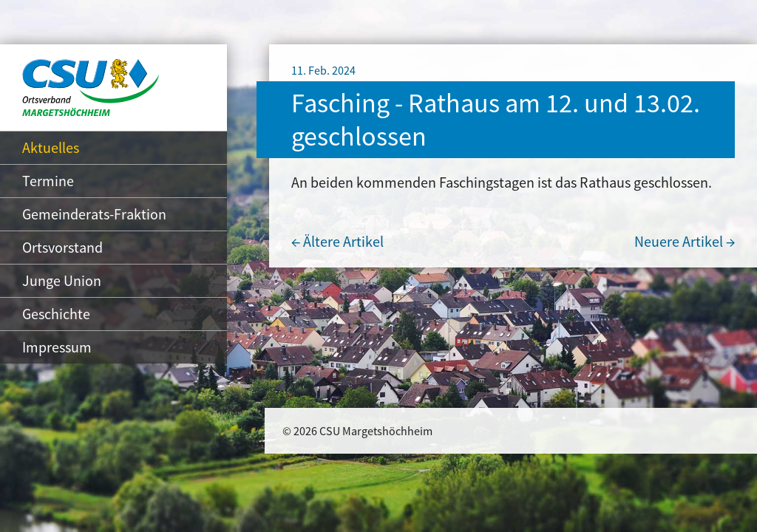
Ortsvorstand (62, 247)
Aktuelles (51, 147)
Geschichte (56, 314)
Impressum (57, 347)
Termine (48, 181)
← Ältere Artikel (337, 241)
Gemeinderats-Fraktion (94, 214)
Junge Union (62, 280)
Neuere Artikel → (685, 241)
